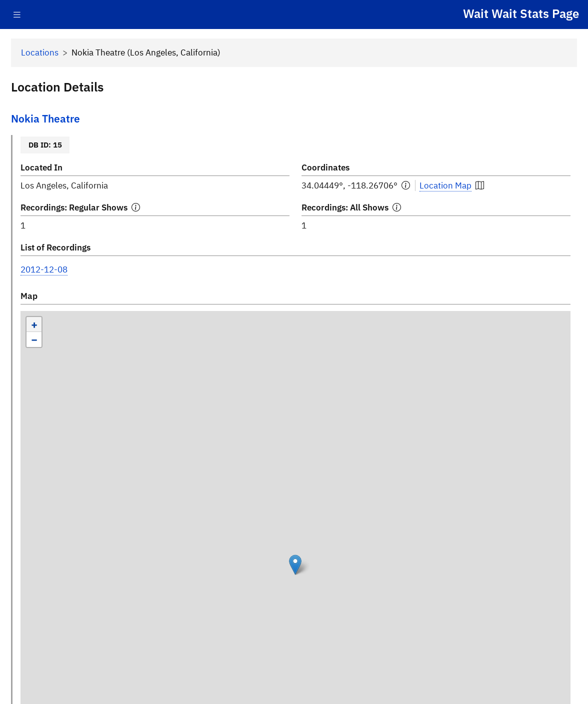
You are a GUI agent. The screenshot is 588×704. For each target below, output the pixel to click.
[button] (295, 565)
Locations (40, 52)
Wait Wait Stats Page (521, 13)
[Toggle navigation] (17, 15)
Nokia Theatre (45, 119)
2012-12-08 (44, 269)
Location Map (445, 185)
